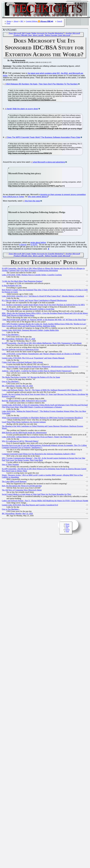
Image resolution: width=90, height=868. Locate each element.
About (16, 21)
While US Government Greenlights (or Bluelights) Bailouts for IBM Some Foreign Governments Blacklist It (42, 418)
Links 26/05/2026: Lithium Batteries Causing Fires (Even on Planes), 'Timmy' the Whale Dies (37, 437)
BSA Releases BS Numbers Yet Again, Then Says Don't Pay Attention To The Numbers (42, 85)
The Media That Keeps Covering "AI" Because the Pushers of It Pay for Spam (31, 378)
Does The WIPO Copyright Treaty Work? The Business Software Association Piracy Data (44, 138)
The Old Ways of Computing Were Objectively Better (22, 491)
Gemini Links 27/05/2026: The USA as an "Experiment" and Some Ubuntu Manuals (33, 359)
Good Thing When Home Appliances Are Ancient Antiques (24, 422)
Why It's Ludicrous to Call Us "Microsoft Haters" (20, 442)
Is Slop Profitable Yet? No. (12, 286)
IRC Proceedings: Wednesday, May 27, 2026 (18, 339)
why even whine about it (38, 197)
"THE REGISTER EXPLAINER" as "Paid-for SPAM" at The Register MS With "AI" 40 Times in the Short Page (44, 320)
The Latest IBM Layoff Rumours (14, 482)
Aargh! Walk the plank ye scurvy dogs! (22, 109)
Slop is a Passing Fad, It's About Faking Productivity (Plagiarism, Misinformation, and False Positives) (40, 367)
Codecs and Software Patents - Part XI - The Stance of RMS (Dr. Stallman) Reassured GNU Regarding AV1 (42, 391)
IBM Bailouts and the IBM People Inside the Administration (24, 433)
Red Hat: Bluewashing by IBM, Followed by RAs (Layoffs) (24, 401)
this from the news (33, 201)
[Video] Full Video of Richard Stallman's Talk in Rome (22, 363)
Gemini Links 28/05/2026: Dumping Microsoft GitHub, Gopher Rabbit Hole (30, 331)
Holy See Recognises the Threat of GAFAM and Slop (22, 486)
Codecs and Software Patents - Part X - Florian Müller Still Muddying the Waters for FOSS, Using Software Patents (45, 501)
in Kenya (23, 245)
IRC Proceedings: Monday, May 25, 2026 (17, 514)
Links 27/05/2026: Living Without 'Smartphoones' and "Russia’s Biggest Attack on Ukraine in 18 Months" (41, 354)
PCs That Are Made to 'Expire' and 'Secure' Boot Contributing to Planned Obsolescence (34, 301)
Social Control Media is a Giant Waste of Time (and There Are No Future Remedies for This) (36, 495)
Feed (8, 23)
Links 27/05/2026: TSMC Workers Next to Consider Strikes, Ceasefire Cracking (32, 275)
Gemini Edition (32, 21)
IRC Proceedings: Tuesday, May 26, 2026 (17, 386)
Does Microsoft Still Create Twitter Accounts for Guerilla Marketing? (36, 34)
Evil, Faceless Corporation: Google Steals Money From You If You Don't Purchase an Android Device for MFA (43, 305)
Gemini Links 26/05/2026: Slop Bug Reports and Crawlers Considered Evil (30, 506)
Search (60, 21)
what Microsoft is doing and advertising (49, 163)
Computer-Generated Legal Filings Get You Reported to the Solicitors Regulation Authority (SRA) (39, 454)
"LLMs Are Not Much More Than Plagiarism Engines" (22, 282)
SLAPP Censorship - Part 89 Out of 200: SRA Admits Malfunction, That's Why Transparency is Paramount (42, 344)
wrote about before (38, 243)
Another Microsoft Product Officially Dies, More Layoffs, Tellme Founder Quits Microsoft (47, 35)
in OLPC (34, 245)
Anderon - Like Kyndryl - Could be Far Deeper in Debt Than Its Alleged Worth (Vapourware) (37, 371)
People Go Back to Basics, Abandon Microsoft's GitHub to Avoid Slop (28, 310)
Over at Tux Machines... (11, 335)
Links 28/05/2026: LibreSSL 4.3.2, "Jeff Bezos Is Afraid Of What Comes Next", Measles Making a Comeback (43, 297)
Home (9, 21)
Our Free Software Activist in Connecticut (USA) (20, 350)
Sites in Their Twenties (10, 465)
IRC (22, 21)
